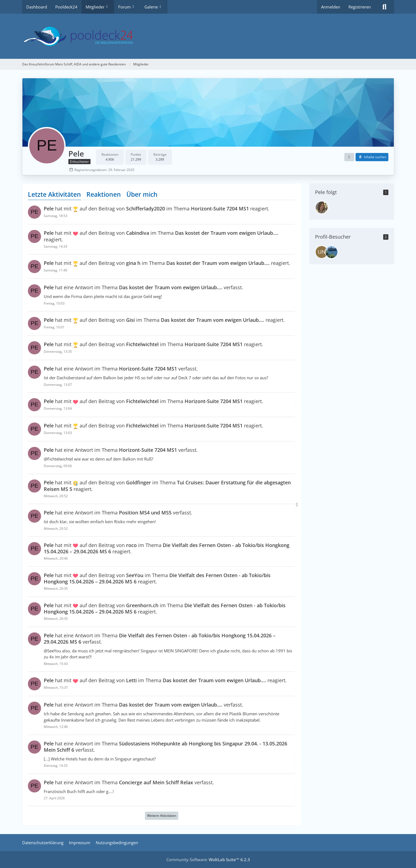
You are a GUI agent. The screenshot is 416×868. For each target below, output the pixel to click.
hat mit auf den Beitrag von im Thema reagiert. (157, 209)
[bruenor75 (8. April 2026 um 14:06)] (331, 252)
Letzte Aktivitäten (54, 194)
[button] (349, 157)
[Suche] (385, 7)
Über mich (142, 194)
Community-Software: (208, 860)
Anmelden (331, 7)
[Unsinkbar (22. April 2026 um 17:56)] (322, 252)
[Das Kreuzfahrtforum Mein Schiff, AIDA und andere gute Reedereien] (208, 36)
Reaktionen (104, 194)
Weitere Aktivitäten (162, 816)
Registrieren (360, 7)
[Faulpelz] (322, 207)
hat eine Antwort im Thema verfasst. (143, 288)
